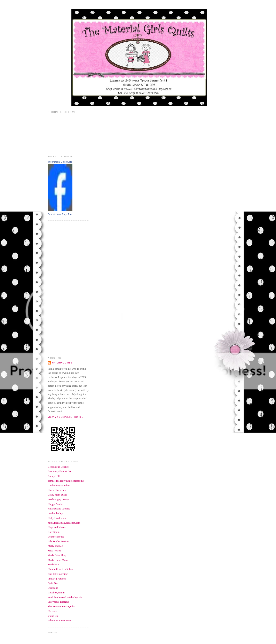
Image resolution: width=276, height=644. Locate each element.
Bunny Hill (54, 476)
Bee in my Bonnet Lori (60, 471)
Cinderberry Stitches (59, 485)
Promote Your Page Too (60, 214)
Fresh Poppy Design (59, 499)
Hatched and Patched (59, 509)
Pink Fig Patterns (57, 579)
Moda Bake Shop (57, 555)
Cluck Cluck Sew (57, 490)
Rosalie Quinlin (56, 593)
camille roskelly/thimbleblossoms (66, 481)
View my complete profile (66, 417)
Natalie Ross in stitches (60, 569)
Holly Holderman (57, 518)
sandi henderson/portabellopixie (65, 597)
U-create (52, 611)
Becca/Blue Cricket (58, 467)
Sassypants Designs (58, 602)
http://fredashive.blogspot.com (64, 523)
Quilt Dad (53, 583)
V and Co (53, 616)
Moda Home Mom (58, 560)
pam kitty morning (58, 574)
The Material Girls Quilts (60, 162)
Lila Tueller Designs (59, 541)
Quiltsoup (53, 588)
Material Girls (62, 363)
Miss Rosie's (55, 551)
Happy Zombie (56, 504)
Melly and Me (55, 546)
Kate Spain (54, 532)
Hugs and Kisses (57, 527)
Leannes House (56, 537)
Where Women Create (60, 620)
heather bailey (55, 513)
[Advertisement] (64, 286)
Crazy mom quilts (57, 495)
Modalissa (53, 564)
